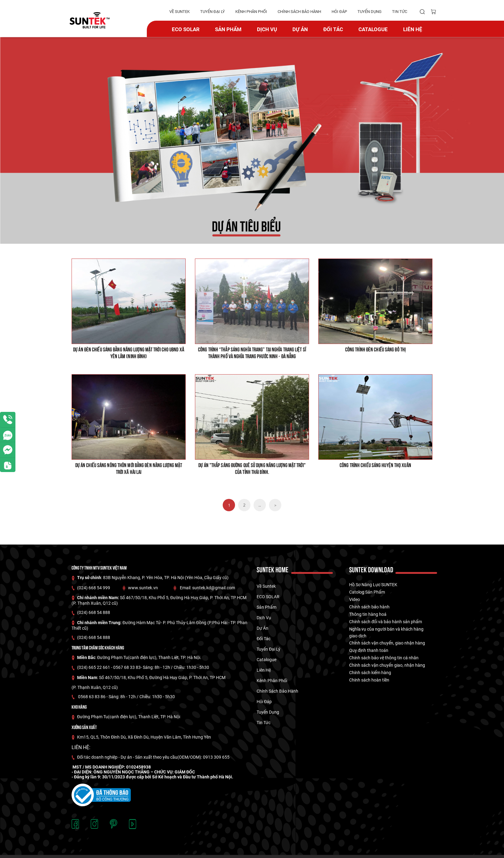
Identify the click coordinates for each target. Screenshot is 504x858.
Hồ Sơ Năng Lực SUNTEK (373, 585)
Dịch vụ (267, 29)
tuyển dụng (370, 12)
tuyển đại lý (213, 12)
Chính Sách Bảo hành (299, 12)
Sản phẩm (228, 29)
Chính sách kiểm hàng (370, 673)
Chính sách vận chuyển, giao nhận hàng (387, 643)
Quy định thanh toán (369, 650)
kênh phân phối (251, 12)
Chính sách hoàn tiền (369, 680)
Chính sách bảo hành (369, 607)
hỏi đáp (339, 12)
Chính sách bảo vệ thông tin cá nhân (384, 658)
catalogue (373, 29)
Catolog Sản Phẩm (367, 592)
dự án (300, 29)
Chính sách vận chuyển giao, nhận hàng (387, 665)
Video (355, 599)
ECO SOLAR (186, 29)
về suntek (180, 12)
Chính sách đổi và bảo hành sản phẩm (386, 622)
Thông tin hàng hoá (368, 614)
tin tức (400, 12)
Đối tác (333, 29)
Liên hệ (413, 29)
